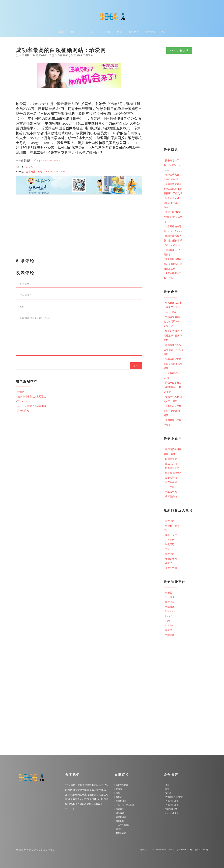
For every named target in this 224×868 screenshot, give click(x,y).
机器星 (169, 592)
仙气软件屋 (171, 482)
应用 (94, 32)
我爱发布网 (121, 833)
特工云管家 (171, 492)
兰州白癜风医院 (172, 801)
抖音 (120, 32)
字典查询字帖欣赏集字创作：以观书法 (173, 364)
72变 (168, 621)
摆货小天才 (171, 535)
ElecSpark (170, 611)
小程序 (107, 32)
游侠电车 (170, 602)
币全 (167, 785)
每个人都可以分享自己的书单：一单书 (173, 203)
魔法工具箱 (171, 463)
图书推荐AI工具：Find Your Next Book (45, 171)
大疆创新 (170, 635)
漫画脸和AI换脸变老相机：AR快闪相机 (173, 350)
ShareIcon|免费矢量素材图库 (32, 406)
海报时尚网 (23, 411)
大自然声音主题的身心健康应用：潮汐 (173, 411)
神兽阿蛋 (170, 540)
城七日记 (170, 544)
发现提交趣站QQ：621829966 (35, 850)
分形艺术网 (121, 801)
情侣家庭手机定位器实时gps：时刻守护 (173, 387)
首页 (62, 32)
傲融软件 (120, 809)
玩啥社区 (170, 607)
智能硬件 (134, 32)
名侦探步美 (171, 559)
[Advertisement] (79, 227)
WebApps (22, 401)
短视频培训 (121, 817)
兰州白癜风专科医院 (174, 797)
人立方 (29, 167)
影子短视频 (171, 478)
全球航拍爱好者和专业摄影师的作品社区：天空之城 (173, 189)
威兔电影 (120, 813)
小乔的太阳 (171, 568)
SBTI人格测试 (179, 51)
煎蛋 (118, 793)
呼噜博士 (120, 789)
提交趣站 (151, 32)
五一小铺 (170, 487)
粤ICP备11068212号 (199, 850)
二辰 (168, 549)
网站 (73, 32)
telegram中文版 (172, 813)
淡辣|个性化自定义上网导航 (32, 397)
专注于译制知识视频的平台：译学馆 (173, 217)
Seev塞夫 (170, 597)
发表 (136, 366)
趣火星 (169, 630)
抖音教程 (120, 821)
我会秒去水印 (172, 468)
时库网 (21, 392)
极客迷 (119, 797)
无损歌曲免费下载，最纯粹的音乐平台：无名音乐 (173, 240)
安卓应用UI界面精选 (125, 805)
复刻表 (168, 793)
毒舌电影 (170, 521)
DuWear (169, 625)
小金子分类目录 (123, 825)
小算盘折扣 (171, 496)
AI (84, 32)
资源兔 (119, 829)
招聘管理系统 (171, 809)
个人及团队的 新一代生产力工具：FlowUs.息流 (173, 307)
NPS (167, 789)
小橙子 (169, 563)
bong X (169, 616)
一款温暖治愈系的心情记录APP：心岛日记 (173, 321)
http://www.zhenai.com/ (49, 160)
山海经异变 (171, 459)
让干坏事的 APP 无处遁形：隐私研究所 (173, 336)
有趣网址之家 (122, 785)
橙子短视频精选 (173, 473)
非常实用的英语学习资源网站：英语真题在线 (173, 264)
